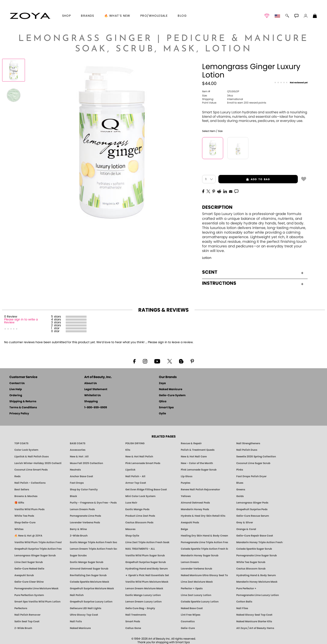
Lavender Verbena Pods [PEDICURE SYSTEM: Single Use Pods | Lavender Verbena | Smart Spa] (85, 523)
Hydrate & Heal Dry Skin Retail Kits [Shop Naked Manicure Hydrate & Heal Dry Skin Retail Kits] (203, 516)
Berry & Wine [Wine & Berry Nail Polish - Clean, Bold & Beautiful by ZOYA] (78, 529)
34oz (218, 96)
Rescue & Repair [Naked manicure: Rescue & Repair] (191, 443)
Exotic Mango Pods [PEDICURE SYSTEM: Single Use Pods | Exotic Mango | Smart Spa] (137, 509)
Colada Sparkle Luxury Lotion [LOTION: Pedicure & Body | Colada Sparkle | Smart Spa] (200, 602)
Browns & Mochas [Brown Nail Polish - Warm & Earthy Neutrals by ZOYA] (26, 496)
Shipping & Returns (23, 402)
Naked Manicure (171, 389)
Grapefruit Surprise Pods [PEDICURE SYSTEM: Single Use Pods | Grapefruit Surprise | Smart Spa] (252, 509)
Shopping (91, 402)
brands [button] (87, 16)
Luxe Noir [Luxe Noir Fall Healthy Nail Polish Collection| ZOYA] (131, 503)
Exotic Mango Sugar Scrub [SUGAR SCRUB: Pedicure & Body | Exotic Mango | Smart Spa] (87, 562)
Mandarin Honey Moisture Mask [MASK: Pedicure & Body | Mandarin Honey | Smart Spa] (257, 582)
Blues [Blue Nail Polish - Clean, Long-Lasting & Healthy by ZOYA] (240, 483)
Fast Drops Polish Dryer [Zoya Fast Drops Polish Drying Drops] (251, 476)
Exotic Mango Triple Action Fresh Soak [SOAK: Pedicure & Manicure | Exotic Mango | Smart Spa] (93, 542)
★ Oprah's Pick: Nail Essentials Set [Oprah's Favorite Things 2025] (147, 575)
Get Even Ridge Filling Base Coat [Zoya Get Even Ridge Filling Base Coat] (146, 490)
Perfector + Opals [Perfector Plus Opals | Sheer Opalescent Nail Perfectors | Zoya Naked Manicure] (192, 588)
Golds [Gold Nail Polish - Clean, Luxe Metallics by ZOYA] (240, 496)
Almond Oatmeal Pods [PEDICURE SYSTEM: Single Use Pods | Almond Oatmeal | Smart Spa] (195, 503)
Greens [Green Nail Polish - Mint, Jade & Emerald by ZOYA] (241, 490)
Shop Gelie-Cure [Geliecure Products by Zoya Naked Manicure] (25, 523)
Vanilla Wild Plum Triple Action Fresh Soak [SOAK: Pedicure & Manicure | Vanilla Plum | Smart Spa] (38, 542)
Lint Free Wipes (191, 615)
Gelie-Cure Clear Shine (29, 582)
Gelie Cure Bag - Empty (140, 608)
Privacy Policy (19, 414)
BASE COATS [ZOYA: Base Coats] (78, 443)
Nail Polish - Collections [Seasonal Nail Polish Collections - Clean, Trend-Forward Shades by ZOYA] (30, 483)
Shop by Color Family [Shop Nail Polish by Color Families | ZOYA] (84, 490)
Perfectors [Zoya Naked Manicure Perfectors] (21, 608)
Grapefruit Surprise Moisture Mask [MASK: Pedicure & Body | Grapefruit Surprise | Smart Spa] (92, 588)
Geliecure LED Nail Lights (86, 608)
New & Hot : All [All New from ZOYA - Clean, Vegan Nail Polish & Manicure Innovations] (79, 457)
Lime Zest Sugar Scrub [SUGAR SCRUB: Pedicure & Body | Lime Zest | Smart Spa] (29, 562)
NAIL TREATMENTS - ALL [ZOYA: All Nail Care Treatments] (140, 549)
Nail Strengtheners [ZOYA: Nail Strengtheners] (248, 443)
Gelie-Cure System (172, 395)
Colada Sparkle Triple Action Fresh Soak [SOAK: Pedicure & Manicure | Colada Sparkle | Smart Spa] (204, 549)
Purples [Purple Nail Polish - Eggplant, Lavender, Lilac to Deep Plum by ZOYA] (186, 483)
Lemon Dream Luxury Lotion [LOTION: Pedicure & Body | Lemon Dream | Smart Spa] (143, 602)
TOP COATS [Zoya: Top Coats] (21, 443)
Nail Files (242, 608)
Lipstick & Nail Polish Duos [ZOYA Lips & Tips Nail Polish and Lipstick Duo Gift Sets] (32, 457)
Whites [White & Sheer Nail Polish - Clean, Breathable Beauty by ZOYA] (19, 529)
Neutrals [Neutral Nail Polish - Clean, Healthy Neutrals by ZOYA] (75, 470)
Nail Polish (77, 595)
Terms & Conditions (23, 408)
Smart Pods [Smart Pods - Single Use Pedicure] (133, 621)
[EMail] (231, 191)
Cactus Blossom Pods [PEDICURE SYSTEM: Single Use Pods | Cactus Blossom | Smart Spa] (139, 523)
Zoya (162, 383)
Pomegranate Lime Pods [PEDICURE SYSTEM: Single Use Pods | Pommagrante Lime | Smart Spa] (86, 516)
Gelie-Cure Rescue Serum (253, 516)
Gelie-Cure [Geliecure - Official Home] (188, 628)
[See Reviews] (291, 83)
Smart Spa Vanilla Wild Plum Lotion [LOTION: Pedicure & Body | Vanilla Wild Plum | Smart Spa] (37, 602)
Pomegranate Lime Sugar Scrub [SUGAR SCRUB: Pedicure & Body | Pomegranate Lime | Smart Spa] (257, 555)
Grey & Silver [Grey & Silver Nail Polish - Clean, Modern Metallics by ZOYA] (245, 523)
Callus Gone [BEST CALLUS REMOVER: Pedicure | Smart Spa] (133, 628)
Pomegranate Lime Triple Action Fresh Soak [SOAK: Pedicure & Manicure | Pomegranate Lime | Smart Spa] (204, 542)
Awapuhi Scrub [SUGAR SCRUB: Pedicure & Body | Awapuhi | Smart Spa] (24, 575)
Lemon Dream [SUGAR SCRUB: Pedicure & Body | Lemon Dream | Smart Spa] (190, 562)
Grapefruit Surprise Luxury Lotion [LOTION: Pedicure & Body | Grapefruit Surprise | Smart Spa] (91, 602)
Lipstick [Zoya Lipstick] (130, 470)
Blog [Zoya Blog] (182, 16)
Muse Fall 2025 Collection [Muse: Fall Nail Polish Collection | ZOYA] (86, 463)
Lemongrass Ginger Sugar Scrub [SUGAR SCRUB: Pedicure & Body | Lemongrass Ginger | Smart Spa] (35, 555)
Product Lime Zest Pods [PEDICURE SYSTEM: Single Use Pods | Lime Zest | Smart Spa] (140, 516)
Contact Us (17, 383)
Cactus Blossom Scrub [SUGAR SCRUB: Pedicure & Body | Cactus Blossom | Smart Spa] (251, 569)
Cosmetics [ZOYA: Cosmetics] (188, 621)
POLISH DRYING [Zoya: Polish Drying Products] (135, 443)
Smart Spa (166, 408)
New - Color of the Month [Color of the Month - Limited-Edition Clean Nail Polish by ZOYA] (197, 463)
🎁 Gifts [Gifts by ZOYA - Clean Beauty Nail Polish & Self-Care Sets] (19, 503)
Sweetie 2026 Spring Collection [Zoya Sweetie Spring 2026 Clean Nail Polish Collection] (256, 457)
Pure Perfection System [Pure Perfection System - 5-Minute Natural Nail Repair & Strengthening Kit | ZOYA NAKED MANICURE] (29, 595)
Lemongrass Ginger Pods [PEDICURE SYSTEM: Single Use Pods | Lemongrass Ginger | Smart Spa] (252, 503)
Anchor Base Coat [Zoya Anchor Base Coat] (81, 476)
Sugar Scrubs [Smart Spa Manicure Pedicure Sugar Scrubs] (78, 555)
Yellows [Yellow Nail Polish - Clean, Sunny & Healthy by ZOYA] (186, 496)
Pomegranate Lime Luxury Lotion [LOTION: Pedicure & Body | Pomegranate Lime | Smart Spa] (258, 595)
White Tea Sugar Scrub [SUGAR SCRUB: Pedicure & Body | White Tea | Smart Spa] (251, 562)
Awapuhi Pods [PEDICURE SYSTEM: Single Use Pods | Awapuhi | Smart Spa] (190, 523)
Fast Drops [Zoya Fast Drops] (77, 483)
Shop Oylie (132, 536)
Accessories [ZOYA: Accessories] (78, 450)
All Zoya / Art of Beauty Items (255, 628)
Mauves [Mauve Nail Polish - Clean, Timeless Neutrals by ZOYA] (130, 529)
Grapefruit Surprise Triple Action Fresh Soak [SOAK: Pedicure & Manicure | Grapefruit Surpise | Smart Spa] (38, 549)
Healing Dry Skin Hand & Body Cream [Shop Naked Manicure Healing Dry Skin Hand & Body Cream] (204, 536)
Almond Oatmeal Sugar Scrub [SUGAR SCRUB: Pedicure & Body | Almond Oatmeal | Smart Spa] (89, 569)
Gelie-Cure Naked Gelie (29, 569)
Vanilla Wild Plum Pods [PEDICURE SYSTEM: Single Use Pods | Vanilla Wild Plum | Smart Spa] (30, 509)
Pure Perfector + (246, 588)
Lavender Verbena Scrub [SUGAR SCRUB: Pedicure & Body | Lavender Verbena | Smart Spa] (196, 569)
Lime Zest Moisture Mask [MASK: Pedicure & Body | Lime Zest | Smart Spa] (197, 582)
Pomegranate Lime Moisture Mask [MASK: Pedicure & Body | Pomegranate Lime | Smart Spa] (36, 588)
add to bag (244, 179)
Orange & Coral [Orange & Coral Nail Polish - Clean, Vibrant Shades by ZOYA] (246, 529)
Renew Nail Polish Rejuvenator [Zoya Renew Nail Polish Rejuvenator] (200, 490)
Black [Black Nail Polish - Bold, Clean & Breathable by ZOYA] (73, 496)
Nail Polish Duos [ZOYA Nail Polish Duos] (247, 450)
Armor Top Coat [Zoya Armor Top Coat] (136, 483)
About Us (91, 383)
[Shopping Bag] (315, 16)
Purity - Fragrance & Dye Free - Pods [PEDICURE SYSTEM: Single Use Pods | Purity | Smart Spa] (93, 503)
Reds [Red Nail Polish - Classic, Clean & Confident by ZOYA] (18, 476)
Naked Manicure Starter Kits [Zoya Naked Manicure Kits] (254, 621)
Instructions (253, 283)
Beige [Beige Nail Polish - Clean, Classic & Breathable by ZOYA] (184, 529)
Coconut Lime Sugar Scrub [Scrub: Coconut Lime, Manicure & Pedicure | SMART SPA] (253, 463)
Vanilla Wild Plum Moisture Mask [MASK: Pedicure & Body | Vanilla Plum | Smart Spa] (147, 582)
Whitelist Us (92, 395)
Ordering (16, 395)
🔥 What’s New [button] (117, 16)
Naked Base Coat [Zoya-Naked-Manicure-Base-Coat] (192, 608)
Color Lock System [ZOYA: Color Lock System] (26, 450)
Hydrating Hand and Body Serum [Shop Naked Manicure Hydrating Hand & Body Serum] (147, 569)
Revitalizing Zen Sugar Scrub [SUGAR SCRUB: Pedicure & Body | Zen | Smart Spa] (88, 575)
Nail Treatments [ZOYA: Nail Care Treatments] (136, 615)
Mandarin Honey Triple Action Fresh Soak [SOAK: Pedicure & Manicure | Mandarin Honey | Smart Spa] (260, 542)
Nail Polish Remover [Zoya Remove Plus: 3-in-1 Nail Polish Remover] (27, 615)
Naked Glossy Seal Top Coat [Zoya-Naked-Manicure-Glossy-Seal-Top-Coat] (254, 615)
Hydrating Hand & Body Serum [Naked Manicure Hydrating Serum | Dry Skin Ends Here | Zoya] (256, 575)
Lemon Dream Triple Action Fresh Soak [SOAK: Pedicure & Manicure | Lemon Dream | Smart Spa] (93, 549)
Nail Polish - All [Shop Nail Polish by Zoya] (135, 476)
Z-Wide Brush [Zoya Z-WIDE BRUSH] (23, 628)
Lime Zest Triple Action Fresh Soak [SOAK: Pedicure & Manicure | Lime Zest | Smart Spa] (147, 542)
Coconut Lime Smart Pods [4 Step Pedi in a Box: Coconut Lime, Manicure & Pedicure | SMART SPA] (31, 470)
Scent (253, 272)
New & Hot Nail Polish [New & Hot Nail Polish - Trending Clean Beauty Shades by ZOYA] (139, 457)
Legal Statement (96, 389)
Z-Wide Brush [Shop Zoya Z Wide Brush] (79, 536)
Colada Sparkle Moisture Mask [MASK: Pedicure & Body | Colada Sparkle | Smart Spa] (89, 582)
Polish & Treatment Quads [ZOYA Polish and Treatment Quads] (198, 450)
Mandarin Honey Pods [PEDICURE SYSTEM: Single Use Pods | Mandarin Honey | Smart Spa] (195, 509)
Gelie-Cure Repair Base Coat (255, 536)
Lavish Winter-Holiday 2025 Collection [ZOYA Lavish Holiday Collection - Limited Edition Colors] (38, 463)
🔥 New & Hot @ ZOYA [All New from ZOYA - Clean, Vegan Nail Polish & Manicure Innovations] (28, 536)
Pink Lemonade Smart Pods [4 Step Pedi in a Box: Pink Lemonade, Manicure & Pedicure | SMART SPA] (143, 463)
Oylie (162, 414)
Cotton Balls (244, 602)
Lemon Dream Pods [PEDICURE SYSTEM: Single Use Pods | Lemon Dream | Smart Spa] (82, 509)
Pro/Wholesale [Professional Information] (154, 16)
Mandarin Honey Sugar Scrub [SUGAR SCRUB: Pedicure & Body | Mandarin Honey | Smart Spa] (200, 555)
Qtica (163, 402)
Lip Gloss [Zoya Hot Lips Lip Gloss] (187, 476)
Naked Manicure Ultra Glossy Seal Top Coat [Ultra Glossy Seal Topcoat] (204, 575)
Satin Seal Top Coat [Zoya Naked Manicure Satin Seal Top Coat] (27, 621)
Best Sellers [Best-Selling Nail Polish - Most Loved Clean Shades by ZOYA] (22, 490)
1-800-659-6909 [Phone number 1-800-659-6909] (96, 408)
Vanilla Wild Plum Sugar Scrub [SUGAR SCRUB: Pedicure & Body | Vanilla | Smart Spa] (145, 555)
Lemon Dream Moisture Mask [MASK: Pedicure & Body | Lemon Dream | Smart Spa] (144, 588)
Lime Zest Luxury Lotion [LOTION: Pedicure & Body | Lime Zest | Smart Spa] (196, 595)
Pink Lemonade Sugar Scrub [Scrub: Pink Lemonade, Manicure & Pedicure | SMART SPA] (199, 470)
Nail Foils (76, 621)
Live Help (16, 389)
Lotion (207, 258)
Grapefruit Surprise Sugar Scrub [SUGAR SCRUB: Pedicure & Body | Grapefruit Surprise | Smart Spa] (146, 562)
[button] (30, 16)
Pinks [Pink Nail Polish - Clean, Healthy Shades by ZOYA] (240, 470)
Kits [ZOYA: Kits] (128, 450)
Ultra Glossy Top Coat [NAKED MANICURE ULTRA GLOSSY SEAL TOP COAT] (84, 615)
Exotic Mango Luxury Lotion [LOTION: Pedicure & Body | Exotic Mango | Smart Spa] (143, 595)
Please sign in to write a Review (21, 321)
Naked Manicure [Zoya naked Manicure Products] (80, 628)
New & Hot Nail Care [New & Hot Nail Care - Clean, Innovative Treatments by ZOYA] (194, 457)
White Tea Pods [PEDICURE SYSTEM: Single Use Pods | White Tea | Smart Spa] (24, 516)
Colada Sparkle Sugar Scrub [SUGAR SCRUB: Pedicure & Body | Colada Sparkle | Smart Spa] (254, 549)
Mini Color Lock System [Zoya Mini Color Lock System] (140, 496)
